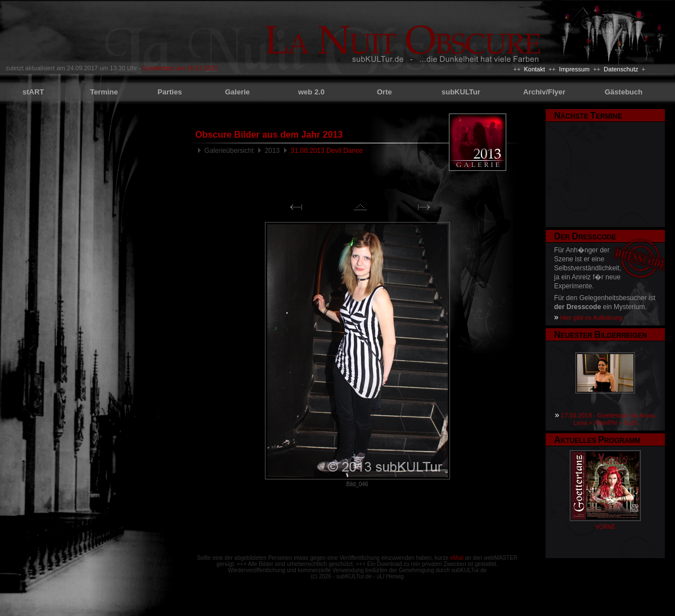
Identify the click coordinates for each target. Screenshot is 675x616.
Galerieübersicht (229, 151)
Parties (170, 92)
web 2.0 (311, 92)
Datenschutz (621, 69)
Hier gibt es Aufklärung (591, 318)
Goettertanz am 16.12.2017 (180, 68)
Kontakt (534, 69)
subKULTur (461, 92)
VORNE (605, 527)
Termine (104, 92)
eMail (457, 558)
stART (33, 92)
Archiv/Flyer (544, 92)
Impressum (574, 69)
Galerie (237, 92)
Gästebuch (624, 92)
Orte (384, 92)
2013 (272, 151)
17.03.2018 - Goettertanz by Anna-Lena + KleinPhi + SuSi (608, 419)
